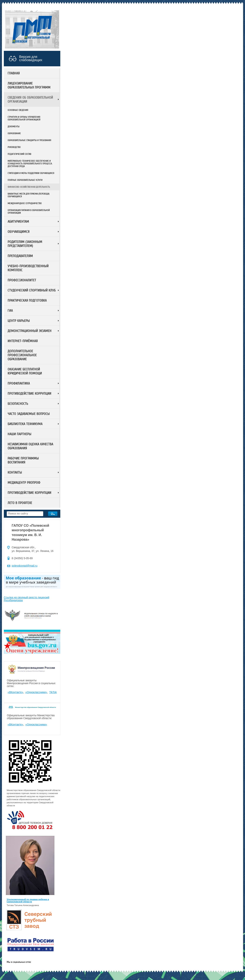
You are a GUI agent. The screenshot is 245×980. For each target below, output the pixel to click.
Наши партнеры (20, 434)
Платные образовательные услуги (25, 180)
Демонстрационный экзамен (30, 331)
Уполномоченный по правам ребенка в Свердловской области (28, 900)
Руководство (14, 147)
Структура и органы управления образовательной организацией (24, 118)
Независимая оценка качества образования (30, 446)
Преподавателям (20, 256)
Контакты (15, 473)
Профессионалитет (22, 280)
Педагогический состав (19, 154)
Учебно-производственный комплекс (28, 268)
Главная (14, 73)
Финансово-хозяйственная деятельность (29, 187)
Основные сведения (18, 110)
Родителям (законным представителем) (25, 244)
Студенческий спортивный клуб (32, 290)
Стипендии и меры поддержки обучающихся (31, 173)
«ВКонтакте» (15, 692)
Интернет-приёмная (23, 341)
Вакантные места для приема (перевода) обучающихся (29, 195)
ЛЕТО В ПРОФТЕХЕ (20, 503)
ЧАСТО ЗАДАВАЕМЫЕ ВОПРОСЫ (29, 414)
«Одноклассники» (36, 692)
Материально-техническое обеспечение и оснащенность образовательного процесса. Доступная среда (30, 164)
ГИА (10, 311)
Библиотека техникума (25, 424)
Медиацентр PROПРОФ (24, 483)
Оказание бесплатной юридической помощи (25, 371)
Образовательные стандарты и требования (29, 140)
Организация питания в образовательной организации (29, 212)
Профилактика (19, 383)
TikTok (53, 692)
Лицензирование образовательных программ (29, 85)
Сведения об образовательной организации (30, 100)
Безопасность (18, 404)
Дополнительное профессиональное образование (22, 355)
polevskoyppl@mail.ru (24, 566)
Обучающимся (19, 232)
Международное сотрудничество (25, 203)
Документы (14, 127)
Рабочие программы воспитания (23, 460)
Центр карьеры (19, 321)
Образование (14, 133)
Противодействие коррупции (29, 394)
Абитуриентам (18, 222)
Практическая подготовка (27, 301)
